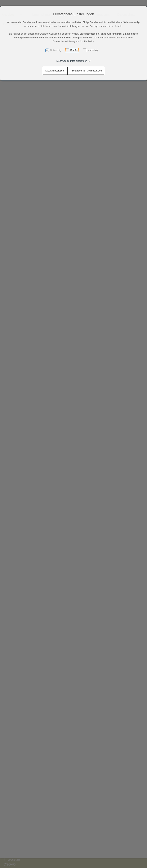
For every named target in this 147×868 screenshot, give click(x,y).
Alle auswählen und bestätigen (86, 71)
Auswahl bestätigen (55, 71)
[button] (73, 61)
